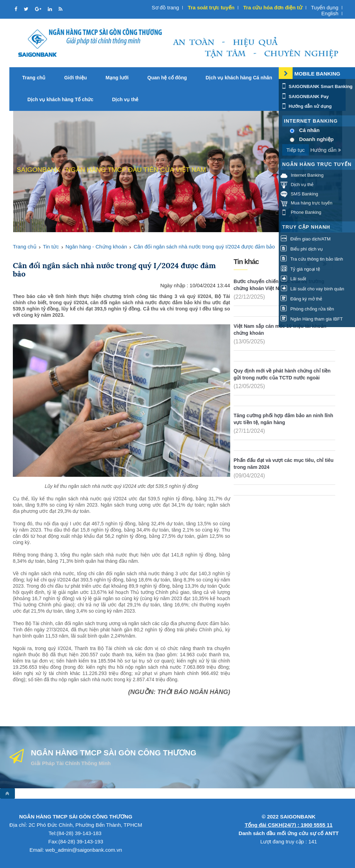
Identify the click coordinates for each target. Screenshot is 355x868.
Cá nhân (309, 130)
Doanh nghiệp (317, 139)
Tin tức (51, 247)
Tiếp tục (296, 150)
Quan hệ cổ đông (167, 78)
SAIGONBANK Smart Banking (317, 86)
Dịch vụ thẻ (125, 99)
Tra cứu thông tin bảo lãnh (312, 259)
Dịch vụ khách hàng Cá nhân (239, 78)
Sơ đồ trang (166, 7)
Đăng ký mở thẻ (301, 299)
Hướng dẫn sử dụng (306, 106)
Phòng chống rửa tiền (307, 309)
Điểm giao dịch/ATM (306, 239)
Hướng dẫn (326, 150)
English (330, 13)
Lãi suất (293, 279)
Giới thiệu (75, 78)
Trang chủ (34, 78)
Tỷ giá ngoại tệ (300, 269)
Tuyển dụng (325, 7)
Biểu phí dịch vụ (302, 249)
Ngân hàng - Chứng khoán (96, 247)
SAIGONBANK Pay (305, 97)
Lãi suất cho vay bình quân (312, 289)
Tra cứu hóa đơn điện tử (272, 7)
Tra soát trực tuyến (211, 7)
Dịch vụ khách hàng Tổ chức (60, 99)
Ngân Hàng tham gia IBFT (312, 319)
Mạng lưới (117, 78)
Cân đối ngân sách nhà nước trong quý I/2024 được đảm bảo (204, 247)
